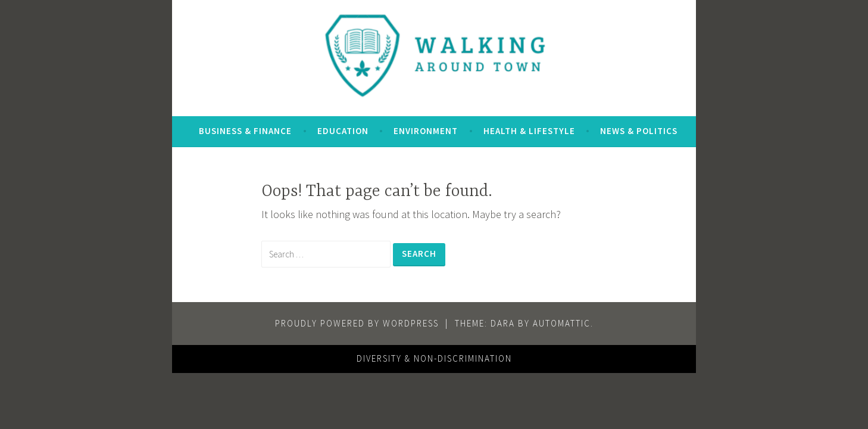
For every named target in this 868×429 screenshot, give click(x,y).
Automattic (562, 323)
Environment (426, 131)
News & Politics (639, 131)
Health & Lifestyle (529, 131)
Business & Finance (245, 131)
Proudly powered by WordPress (357, 323)
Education (343, 131)
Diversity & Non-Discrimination (434, 358)
